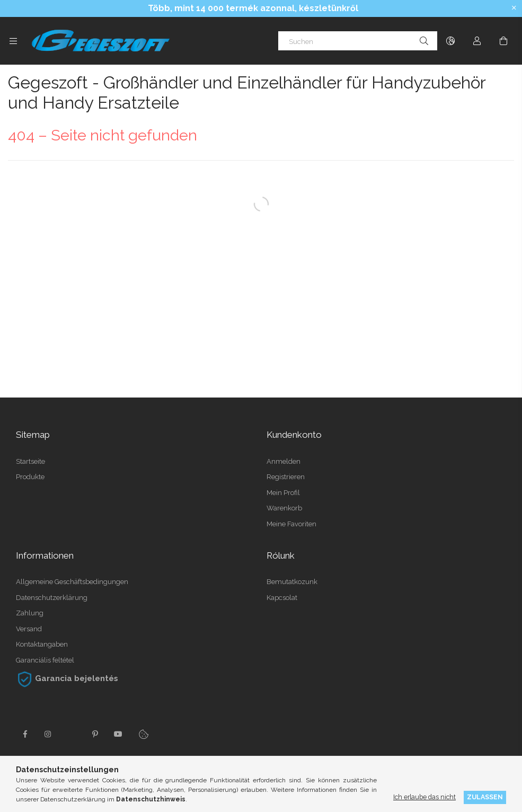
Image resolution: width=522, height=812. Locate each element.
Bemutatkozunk (292, 582)
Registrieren (286, 477)
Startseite (30, 461)
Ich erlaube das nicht (424, 797)
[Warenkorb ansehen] (503, 41)
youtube (118, 734)
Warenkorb (284, 508)
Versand (29, 629)
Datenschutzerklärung (52, 598)
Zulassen (485, 797)
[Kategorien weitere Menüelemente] (13, 41)
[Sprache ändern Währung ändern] (450, 41)
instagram (48, 734)
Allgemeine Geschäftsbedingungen (72, 582)
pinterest (95, 734)
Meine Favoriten (291, 524)
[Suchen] (358, 41)
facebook (25, 734)
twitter (72, 734)
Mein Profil (283, 493)
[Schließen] (514, 8)
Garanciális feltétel (45, 660)
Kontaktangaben (42, 644)
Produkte (30, 477)
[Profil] (477, 41)
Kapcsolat (282, 598)
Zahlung (30, 613)
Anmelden (284, 461)
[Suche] (424, 41)
